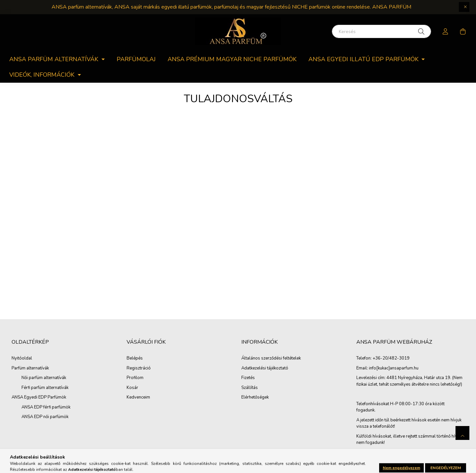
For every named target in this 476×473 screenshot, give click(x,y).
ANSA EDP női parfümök (45, 417)
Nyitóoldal (22, 358)
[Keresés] (381, 31)
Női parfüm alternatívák (44, 378)
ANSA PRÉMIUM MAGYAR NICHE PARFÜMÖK (232, 59)
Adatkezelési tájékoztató (265, 368)
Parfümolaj (136, 59)
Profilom (135, 378)
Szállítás (250, 388)
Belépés (135, 359)
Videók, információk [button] (43, 75)
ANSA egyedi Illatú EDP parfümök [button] (364, 59)
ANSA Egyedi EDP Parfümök (39, 397)
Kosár (132, 388)
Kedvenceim (138, 398)
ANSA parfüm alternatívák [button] (55, 59)
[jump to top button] (462, 433)
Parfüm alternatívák (30, 368)
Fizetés (248, 378)
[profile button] (446, 31)
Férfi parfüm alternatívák (45, 388)
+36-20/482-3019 (391, 359)
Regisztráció (139, 368)
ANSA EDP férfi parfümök (46, 407)
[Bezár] (464, 7)
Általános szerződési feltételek (271, 359)
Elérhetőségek (255, 398)
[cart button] (463, 31)
